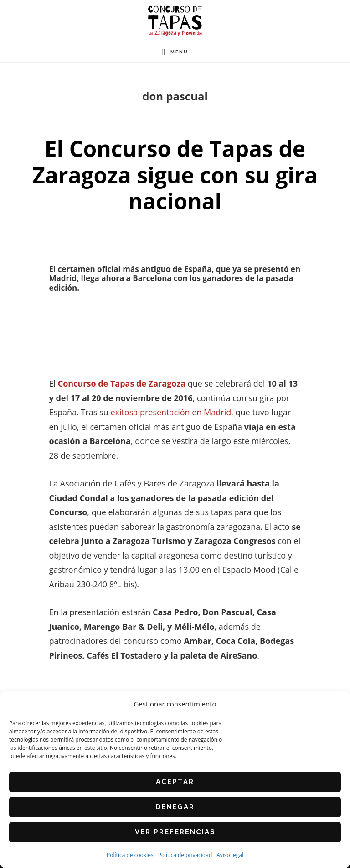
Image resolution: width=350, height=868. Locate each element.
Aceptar (175, 782)
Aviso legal (230, 855)
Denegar (175, 807)
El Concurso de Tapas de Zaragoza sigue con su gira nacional (175, 175)
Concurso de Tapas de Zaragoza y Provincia (175, 21)
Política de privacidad (185, 855)
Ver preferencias (175, 832)
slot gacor (344, 5)
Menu (179, 52)
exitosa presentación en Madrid (171, 412)
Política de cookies (130, 855)
